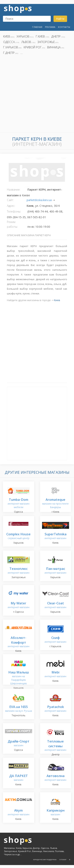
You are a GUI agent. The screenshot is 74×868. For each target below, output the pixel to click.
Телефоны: (14, 211)
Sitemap (63, 859)
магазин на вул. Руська (19, 709)
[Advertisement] (37, 95)
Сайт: (10, 200)
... (22, 53)
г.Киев (40, 36)
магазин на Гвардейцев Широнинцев (19, 678)
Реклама (50, 27)
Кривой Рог (33, 47)
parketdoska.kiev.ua (39, 200)
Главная (37, 27)
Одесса (9, 42)
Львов (26, 42)
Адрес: (11, 206)
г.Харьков (11, 47)
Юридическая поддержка (45, 859)
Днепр (56, 36)
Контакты (64, 27)
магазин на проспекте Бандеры (55, 503)
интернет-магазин (56, 536)
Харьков (23, 36)
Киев (7, 36)
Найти (60, 19)
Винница (54, 47)
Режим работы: (12, 224)
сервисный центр (18, 536)
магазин (19, 743)
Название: (14, 190)
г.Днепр (9, 53)
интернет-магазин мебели (19, 503)
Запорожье (46, 42)
